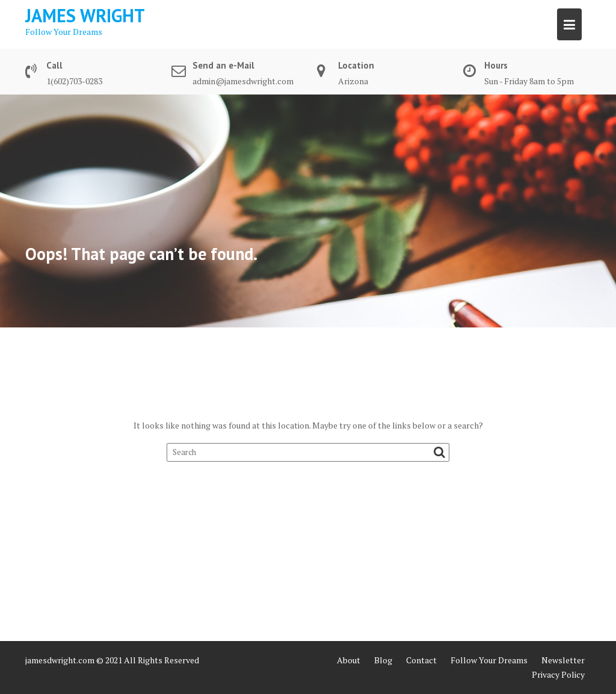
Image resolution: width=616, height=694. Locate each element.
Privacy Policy (558, 674)
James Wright (85, 15)
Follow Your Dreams (489, 660)
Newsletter (563, 660)
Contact (421, 660)
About (349, 660)
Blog (383, 660)
